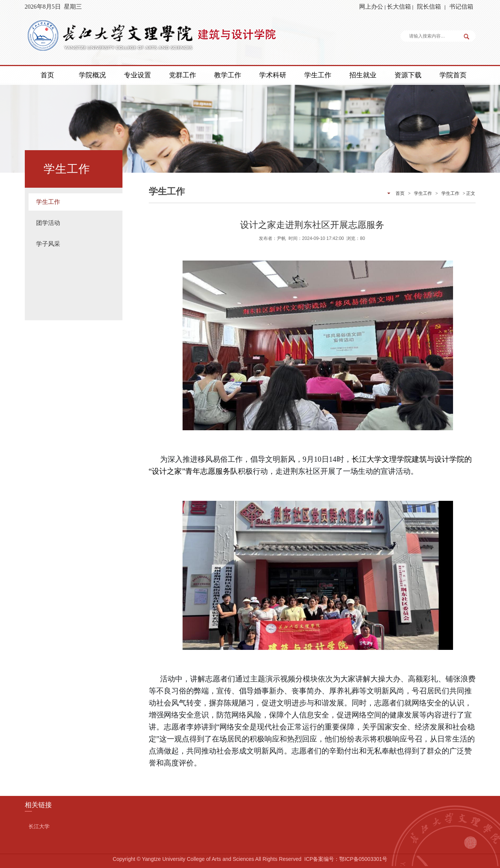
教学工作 (228, 75)
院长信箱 (429, 7)
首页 (47, 75)
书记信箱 (461, 7)
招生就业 (363, 75)
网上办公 (371, 7)
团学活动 (48, 223)
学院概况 (92, 75)
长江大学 (39, 826)
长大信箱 (399, 7)
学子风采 (48, 244)
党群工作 (183, 75)
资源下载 (408, 75)
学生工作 (318, 75)
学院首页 (453, 75)
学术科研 (273, 75)
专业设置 (137, 75)
